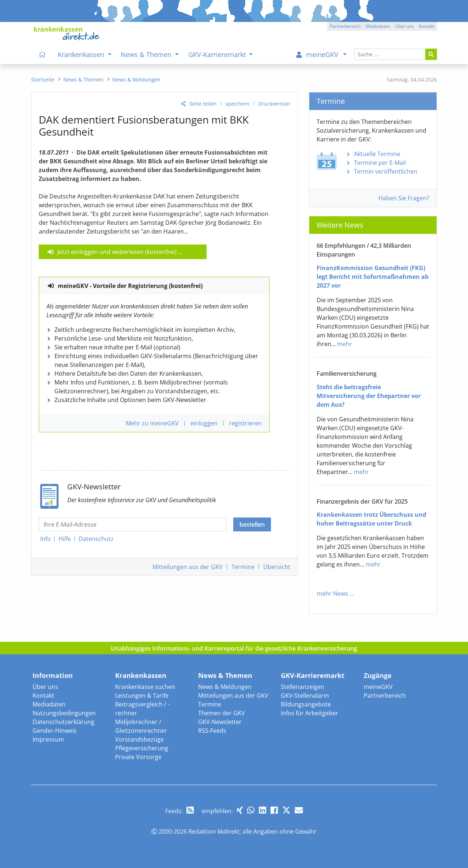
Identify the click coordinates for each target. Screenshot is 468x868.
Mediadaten (49, 704)
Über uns (45, 687)
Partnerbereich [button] (345, 26)
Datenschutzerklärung (63, 722)
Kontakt (43, 695)
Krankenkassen (141, 675)
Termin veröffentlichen (386, 171)
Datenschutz (96, 539)
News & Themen (225, 675)
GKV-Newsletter (220, 722)
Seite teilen (203, 104)
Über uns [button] (405, 26)
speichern (237, 104)
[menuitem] (42, 54)
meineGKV (378, 687)
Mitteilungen (188, 567)
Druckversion (274, 104)
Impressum (48, 739)
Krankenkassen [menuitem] (82, 54)
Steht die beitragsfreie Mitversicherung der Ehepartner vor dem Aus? (369, 396)
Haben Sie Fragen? (404, 198)
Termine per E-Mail (380, 163)
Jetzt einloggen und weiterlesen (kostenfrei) (117, 252)
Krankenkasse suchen (145, 687)
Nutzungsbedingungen (64, 713)
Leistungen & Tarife (142, 695)
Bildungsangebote (306, 704)
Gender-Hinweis (55, 731)
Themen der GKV (222, 713)
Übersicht (277, 567)
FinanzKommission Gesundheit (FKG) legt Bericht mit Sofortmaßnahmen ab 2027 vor (373, 277)
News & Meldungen (225, 687)
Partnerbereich (385, 695)
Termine (243, 567)
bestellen (252, 524)
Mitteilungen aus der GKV (233, 695)
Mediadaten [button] (378, 26)
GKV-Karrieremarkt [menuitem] (218, 54)
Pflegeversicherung (142, 748)
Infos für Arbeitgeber (310, 713)
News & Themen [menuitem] (147, 54)
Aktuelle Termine (377, 154)
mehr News (332, 594)
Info (46, 539)
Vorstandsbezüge (139, 739)
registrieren (246, 423)
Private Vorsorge (138, 757)
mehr (345, 344)
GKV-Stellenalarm (305, 695)
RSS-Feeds (212, 731)
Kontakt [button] (427, 26)
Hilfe (65, 539)
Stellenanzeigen (303, 687)
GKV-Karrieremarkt (313, 675)
